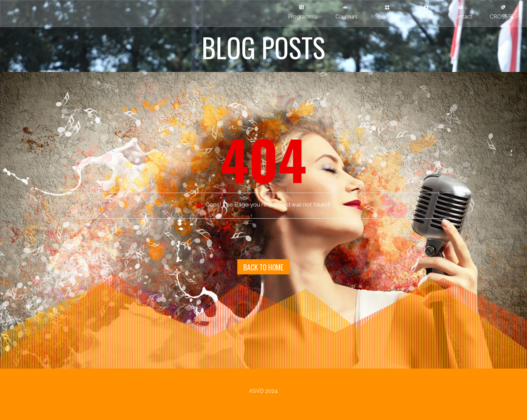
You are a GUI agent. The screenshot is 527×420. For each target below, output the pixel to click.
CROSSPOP (503, 12)
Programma (301, 12)
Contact (461, 12)
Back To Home (263, 267)
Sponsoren (387, 12)
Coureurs (345, 12)
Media (426, 12)
